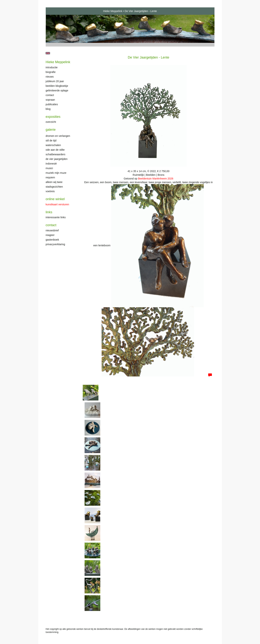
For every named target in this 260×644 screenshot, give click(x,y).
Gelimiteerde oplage (57, 90)
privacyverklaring (55, 244)
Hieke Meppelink (113, 11)
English (48, 53)
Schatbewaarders (56, 154)
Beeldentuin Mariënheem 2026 (156, 179)
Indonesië (51, 164)
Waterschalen (53, 145)
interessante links (56, 217)
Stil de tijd (51, 141)
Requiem (50, 177)
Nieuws (50, 77)
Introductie (52, 67)
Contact (50, 95)
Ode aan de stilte (55, 150)
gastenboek (52, 240)
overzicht (51, 122)
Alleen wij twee (54, 182)
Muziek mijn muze (56, 173)
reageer (50, 235)
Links (49, 212)
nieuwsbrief (52, 230)
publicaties (52, 104)
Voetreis (50, 191)
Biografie (51, 72)
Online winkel (55, 199)
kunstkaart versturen (57, 204)
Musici (49, 168)
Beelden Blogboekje (57, 86)
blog (48, 109)
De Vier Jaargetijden (57, 159)
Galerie (51, 130)
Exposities (53, 117)
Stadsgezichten (54, 187)
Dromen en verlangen (58, 136)
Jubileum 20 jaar (55, 81)
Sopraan (50, 100)
